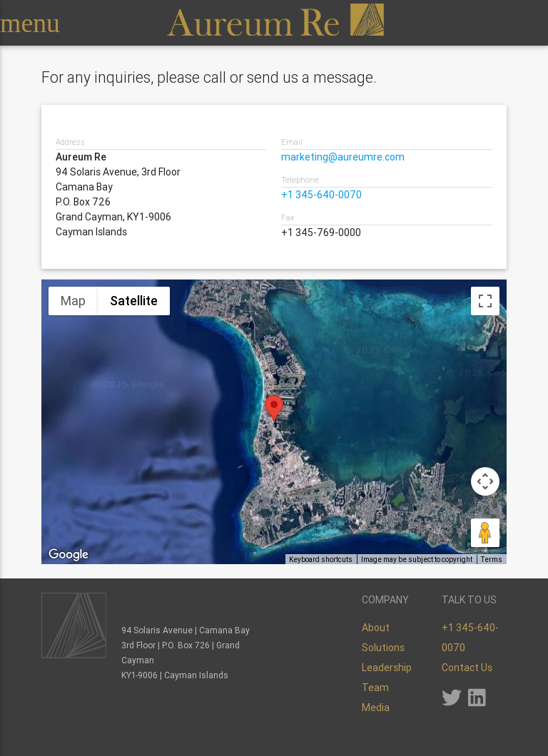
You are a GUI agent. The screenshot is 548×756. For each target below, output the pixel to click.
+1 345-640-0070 (321, 195)
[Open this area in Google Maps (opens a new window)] (68, 555)
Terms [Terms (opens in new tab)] (492, 560)
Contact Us (467, 668)
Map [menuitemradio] (73, 301)
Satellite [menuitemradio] (134, 301)
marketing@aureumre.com (343, 157)
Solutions (383, 648)
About (376, 628)
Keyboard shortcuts (321, 560)
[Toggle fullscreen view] (485, 301)
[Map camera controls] (485, 481)
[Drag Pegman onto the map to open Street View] (485, 533)
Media (376, 708)
